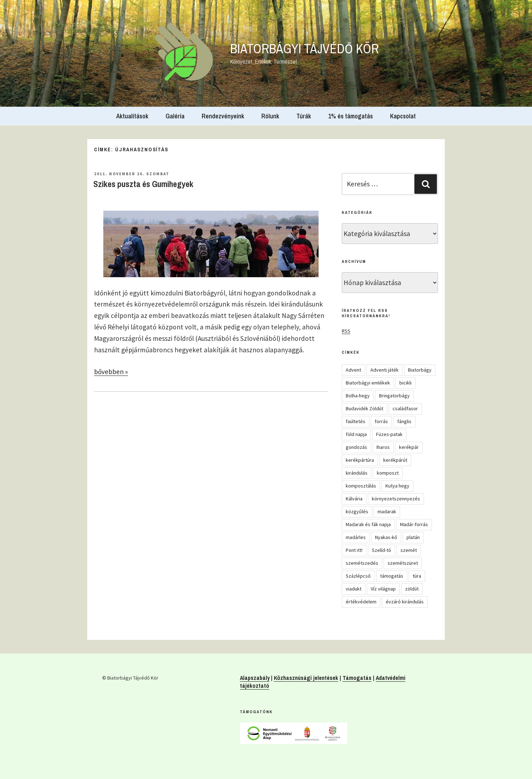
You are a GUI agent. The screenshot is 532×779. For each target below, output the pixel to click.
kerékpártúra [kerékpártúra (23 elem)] (360, 460)
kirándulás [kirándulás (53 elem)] (357, 473)
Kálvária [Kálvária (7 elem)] (354, 499)
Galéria (175, 116)
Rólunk (270, 116)
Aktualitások (132, 116)
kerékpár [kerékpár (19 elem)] (409, 447)
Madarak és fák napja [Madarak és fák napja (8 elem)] (368, 524)
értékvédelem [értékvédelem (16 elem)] (361, 602)
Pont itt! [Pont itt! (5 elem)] (354, 550)
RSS (346, 331)
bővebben (111, 372)
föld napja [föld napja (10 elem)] (356, 434)
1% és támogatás (351, 116)
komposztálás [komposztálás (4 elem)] (361, 486)
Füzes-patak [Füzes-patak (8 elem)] (389, 434)
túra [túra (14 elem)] (417, 576)
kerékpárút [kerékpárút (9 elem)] (395, 460)
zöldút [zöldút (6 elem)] (412, 589)
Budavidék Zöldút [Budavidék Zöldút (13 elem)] (364, 408)
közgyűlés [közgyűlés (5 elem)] (357, 511)
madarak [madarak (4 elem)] (387, 511)
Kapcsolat (403, 116)
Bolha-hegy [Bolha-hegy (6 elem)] (358, 396)
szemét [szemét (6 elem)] (409, 550)
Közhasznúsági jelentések (306, 678)
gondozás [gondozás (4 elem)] (356, 447)
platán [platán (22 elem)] (413, 537)
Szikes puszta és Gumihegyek (143, 184)
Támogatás (357, 678)
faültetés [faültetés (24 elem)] (356, 421)
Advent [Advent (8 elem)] (353, 370)
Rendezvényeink (223, 116)
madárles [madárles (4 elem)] (356, 537)
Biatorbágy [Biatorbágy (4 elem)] (420, 370)
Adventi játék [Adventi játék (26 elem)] (385, 370)
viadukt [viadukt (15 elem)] (354, 589)
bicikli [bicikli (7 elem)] (405, 383)
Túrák (304, 116)
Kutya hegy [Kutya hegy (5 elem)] (397, 486)
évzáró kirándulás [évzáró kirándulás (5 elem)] (405, 602)
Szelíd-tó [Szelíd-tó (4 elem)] (381, 550)
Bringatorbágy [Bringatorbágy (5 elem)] (394, 396)
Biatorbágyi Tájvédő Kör (305, 49)
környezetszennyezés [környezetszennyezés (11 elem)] (396, 499)
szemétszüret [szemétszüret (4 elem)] (403, 563)
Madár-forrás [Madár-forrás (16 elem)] (414, 524)
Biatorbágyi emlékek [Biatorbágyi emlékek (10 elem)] (368, 383)
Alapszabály (255, 678)
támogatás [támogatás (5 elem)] (392, 576)
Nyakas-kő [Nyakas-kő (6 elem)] (386, 537)
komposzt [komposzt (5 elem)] (388, 473)
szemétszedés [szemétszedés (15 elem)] (362, 563)
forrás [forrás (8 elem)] (381, 421)
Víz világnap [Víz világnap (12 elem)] (383, 589)
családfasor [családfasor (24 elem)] (405, 408)
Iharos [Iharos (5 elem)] (383, 447)
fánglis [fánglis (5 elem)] (404, 421)
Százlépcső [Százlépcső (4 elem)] (358, 576)
